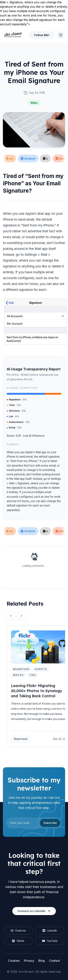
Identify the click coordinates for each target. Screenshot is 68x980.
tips (33, 675)
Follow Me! (42, 35)
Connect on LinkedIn (34, 911)
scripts (41, 669)
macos (18, 675)
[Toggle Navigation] (61, 35)
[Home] (13, 35)
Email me (18, 931)
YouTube (50, 941)
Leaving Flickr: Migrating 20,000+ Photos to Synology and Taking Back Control (37, 691)
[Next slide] (21, 616)
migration (21, 669)
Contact (54, 961)
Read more (21, 739)
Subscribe (50, 823)
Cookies (14, 961)
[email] (34, 823)
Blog (42, 961)
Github (18, 941)
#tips (34, 103)
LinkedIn (50, 931)
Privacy (29, 961)
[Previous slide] (11, 616)
